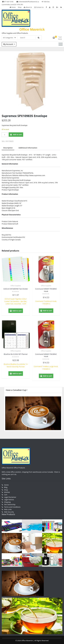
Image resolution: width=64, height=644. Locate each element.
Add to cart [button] (17, 310)
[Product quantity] (5, 135)
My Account (8, 44)
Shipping (7, 501)
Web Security (9, 511)
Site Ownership (10, 504)
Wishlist (7, 492)
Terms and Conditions (12, 506)
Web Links (8, 508)
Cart (6, 494)
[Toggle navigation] (61, 44)
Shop (20, 7)
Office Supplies (16, 286)
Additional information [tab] (28, 148)
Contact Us (39, 7)
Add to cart (17, 134)
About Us (28, 7)
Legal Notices (9, 499)
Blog (6, 487)
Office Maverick (32, 29)
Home (13, 7)
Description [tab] (8, 148)
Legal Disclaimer (10, 496)
